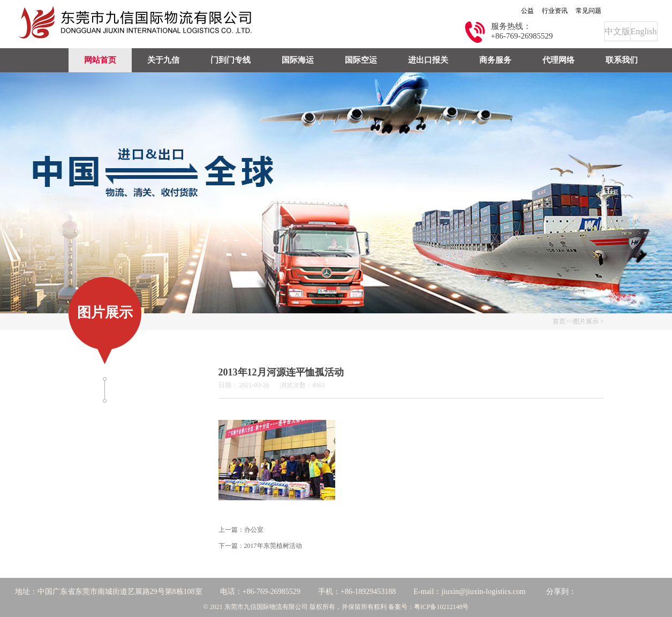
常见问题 (588, 11)
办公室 (254, 530)
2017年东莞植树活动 (273, 546)
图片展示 (586, 321)
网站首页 (100, 60)
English (644, 31)
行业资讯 (555, 11)
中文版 (617, 31)
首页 (559, 321)
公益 (527, 11)
